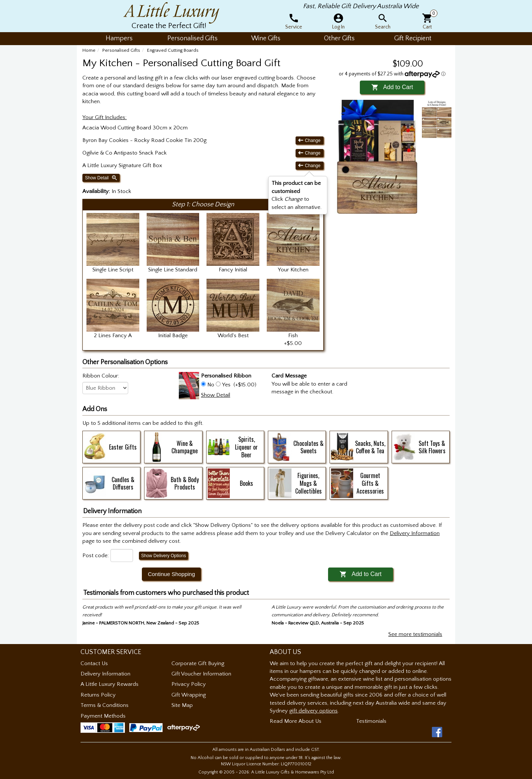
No (211, 385)
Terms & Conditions (105, 705)
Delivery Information (105, 674)
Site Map (182, 705)
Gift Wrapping (189, 695)
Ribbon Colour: (101, 376)
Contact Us (94, 663)
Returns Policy (98, 695)
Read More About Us (296, 721)
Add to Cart (392, 87)
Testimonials (371, 721)
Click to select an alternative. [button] (297, 195)
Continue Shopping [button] (171, 574)
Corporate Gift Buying (198, 663)
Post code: (96, 556)
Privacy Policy (189, 684)
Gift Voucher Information (201, 674)
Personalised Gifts (121, 50)
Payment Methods (103, 716)
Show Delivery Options (163, 556)
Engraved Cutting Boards (173, 50)
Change (310, 140)
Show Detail (101, 178)
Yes (226, 385)
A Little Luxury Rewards (110, 684)
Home (89, 50)
